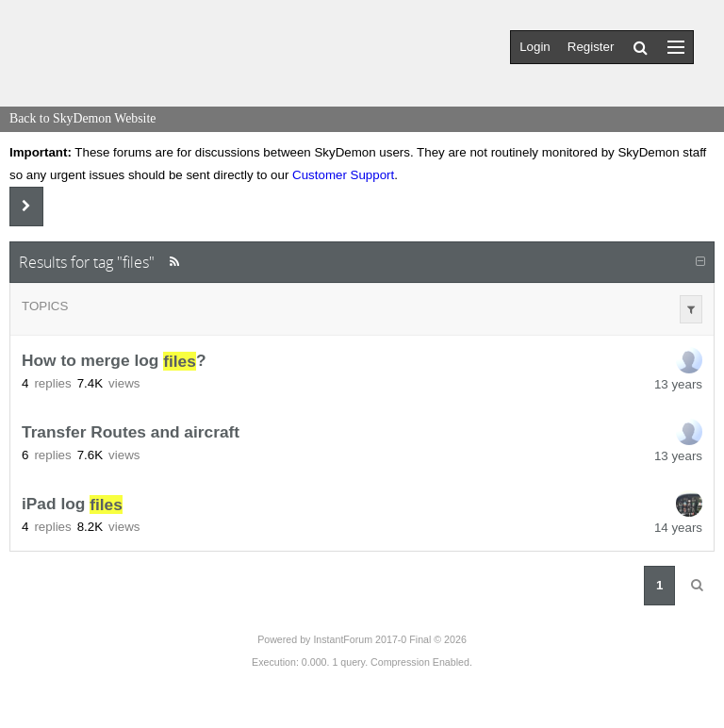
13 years (678, 384)
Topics (45, 306)
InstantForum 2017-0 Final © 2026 (389, 639)
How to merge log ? (114, 361)
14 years (678, 528)
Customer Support (343, 175)
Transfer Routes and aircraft (131, 433)
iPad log (72, 505)
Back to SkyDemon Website (82, 118)
